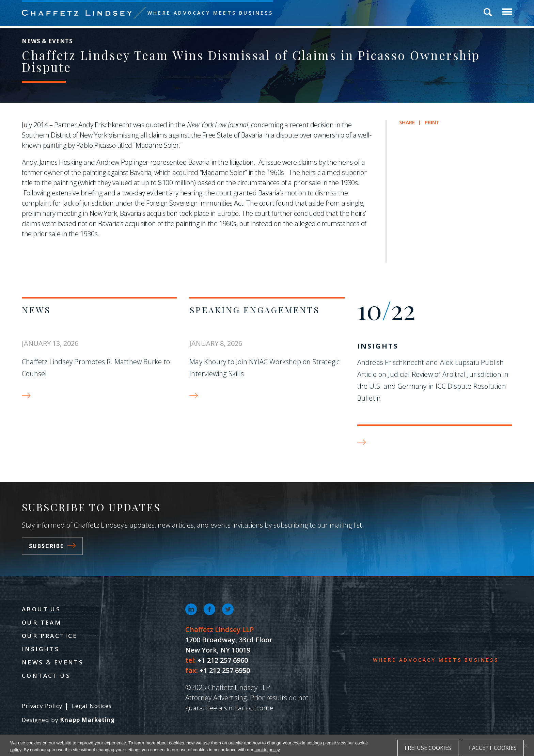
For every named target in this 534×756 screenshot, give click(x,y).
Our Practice (50, 636)
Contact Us (46, 675)
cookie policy (267, 750)
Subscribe (52, 546)
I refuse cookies (428, 748)
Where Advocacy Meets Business (210, 13)
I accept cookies (493, 748)
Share (407, 122)
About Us (41, 609)
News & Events (53, 662)
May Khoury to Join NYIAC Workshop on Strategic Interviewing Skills (264, 368)
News (36, 310)
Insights (378, 346)
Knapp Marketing (87, 720)
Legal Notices (92, 706)
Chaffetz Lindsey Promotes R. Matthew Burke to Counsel (96, 368)
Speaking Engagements (254, 310)
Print (432, 122)
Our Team (42, 622)
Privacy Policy (42, 706)
